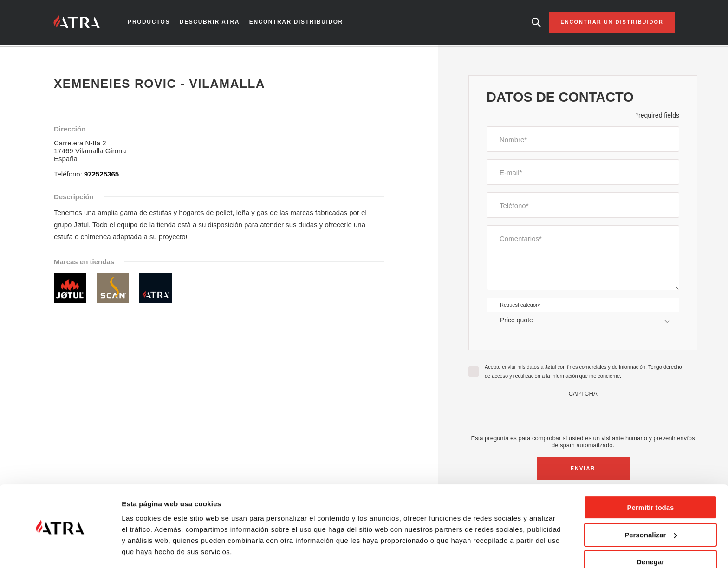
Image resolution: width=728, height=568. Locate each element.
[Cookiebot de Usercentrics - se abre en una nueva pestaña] (60, 550)
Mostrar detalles (149, 550)
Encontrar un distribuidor (605, 23)
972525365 (101, 176)
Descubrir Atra (215, 23)
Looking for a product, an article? (529, 23)
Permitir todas (651, 480)
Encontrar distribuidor (297, 23)
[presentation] (583, 417)
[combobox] (583, 322)
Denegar (650, 534)
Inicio (67, 55)
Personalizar (651, 507)
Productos (156, 23)
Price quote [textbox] (517, 322)
